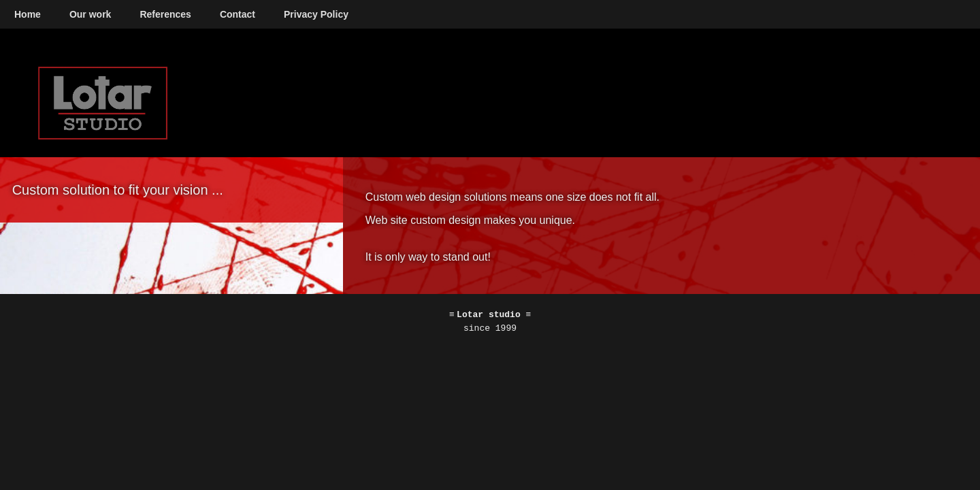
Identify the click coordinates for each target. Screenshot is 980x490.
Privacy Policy (316, 14)
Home (28, 14)
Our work (90, 14)
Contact (238, 14)
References (165, 14)
